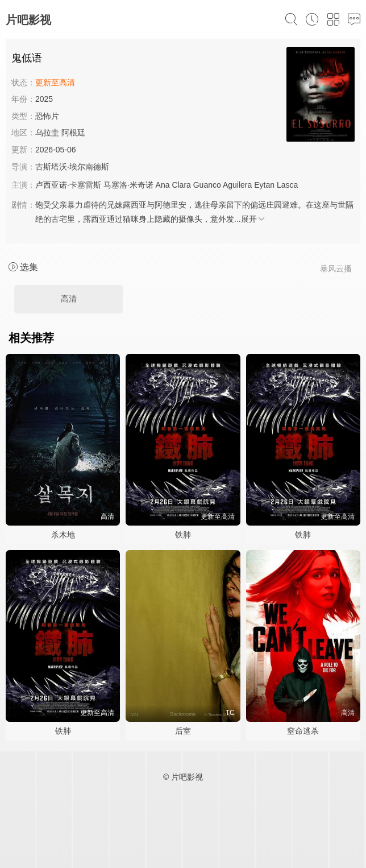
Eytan (264, 185)
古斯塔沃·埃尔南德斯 (72, 167)
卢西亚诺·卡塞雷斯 (68, 185)
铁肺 (183, 535)
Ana (163, 185)
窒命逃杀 (303, 731)
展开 (253, 219)
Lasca (287, 185)
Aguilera (237, 185)
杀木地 (63, 535)
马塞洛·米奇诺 (128, 185)
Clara (181, 185)
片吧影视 (28, 20)
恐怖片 (47, 116)
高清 (69, 299)
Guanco (207, 185)
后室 (183, 731)
